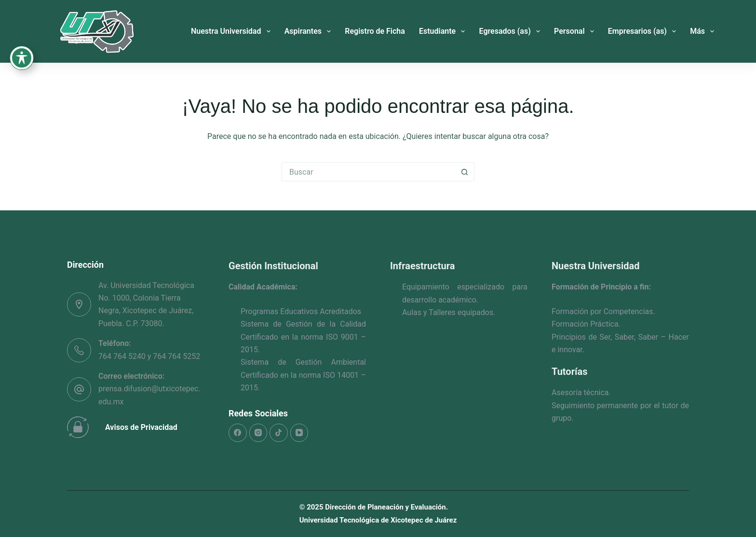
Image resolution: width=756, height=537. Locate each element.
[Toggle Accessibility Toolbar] (22, 39)
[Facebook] (238, 433)
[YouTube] (299, 433)
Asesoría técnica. (581, 392)
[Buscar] (738, 32)
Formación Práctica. (586, 324)
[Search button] (465, 172)
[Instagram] (258, 433)
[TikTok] (279, 433)
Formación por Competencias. (603, 311)
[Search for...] (368, 172)
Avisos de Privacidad (141, 427)
